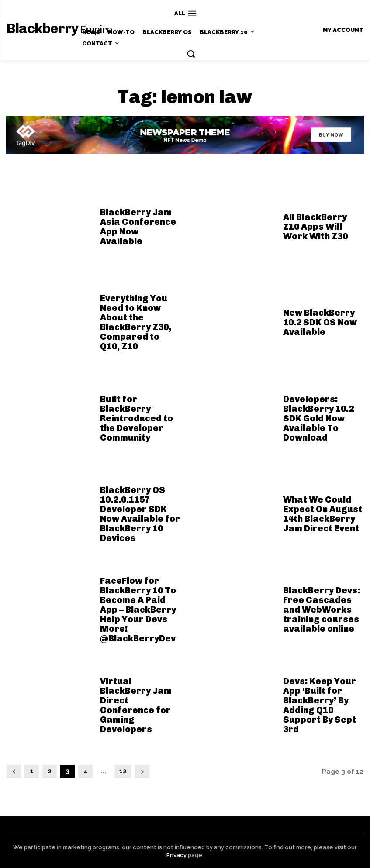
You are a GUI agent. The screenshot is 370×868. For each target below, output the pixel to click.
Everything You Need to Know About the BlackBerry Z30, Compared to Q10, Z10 (136, 322)
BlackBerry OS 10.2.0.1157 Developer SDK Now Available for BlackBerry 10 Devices (140, 514)
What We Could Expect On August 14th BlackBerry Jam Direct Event (323, 514)
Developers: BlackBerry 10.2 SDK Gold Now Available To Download (318, 418)
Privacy (176, 855)
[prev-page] (14, 771)
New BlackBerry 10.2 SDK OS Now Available (320, 322)
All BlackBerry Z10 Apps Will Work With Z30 (315, 227)
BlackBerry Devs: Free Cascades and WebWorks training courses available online (322, 610)
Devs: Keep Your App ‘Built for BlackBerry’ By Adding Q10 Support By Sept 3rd (320, 705)
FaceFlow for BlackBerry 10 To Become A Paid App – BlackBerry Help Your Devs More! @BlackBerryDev (138, 610)
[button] (191, 54)
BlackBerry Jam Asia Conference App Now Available (138, 227)
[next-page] (142, 771)
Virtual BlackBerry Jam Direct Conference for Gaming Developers (136, 705)
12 (123, 771)
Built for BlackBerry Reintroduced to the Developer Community (137, 418)
